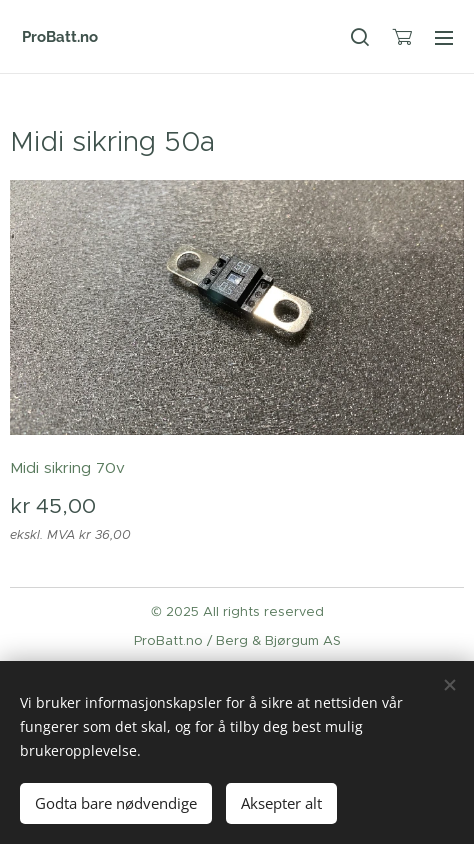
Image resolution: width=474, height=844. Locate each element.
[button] (360, 37)
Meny (444, 38)
